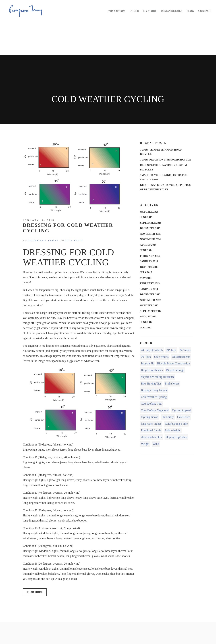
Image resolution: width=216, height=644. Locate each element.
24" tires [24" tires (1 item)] (171, 350)
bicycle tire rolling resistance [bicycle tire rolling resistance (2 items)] (158, 377)
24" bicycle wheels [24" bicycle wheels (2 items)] (152, 350)
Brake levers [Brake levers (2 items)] (172, 384)
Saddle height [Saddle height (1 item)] (173, 430)
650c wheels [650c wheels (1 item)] (161, 357)
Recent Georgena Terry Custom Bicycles (163, 167)
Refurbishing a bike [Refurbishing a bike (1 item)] (176, 424)
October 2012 (149, 306)
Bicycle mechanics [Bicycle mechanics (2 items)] (152, 370)
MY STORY (150, 11)
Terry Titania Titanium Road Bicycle (161, 152)
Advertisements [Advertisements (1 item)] (181, 357)
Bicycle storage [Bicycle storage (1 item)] (175, 370)
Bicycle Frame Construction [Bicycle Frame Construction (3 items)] (173, 363)
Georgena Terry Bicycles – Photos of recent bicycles (165, 187)
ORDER (134, 11)
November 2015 (150, 234)
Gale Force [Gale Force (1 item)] (184, 417)
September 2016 (151, 223)
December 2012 (150, 294)
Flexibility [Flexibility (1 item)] (168, 417)
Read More (35, 592)
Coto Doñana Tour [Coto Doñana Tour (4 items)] (152, 404)
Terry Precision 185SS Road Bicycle (166, 160)
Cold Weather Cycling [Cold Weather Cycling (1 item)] (154, 397)
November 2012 (150, 300)
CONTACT (204, 11)
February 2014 (150, 256)
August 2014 (148, 245)
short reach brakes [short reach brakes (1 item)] (151, 437)
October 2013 (149, 267)
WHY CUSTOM (116, 11)
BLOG (190, 11)
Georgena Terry (43, 241)
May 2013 (146, 278)
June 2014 (146, 250)
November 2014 (150, 239)
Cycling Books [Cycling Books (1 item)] (150, 417)
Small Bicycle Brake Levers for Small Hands (164, 177)
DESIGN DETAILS (172, 11)
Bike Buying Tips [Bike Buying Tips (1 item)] (151, 384)
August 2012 (148, 317)
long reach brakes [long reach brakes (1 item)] (151, 424)
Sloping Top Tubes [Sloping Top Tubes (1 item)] (176, 437)
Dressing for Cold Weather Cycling (68, 228)
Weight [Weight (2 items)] (145, 444)
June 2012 (146, 322)
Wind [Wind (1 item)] (156, 444)
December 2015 (150, 228)
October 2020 (149, 212)
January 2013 (149, 289)
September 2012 (151, 311)
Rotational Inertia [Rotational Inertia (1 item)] (151, 430)
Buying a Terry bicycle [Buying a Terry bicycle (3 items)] (154, 390)
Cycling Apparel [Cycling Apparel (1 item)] (181, 410)
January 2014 (149, 261)
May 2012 (146, 328)
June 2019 (146, 217)
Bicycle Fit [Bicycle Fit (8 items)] (147, 363)
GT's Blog (74, 241)
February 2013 (150, 283)
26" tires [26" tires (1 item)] (146, 357)
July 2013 (146, 272)
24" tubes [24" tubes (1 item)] (185, 350)
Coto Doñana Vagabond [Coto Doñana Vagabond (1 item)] (155, 410)
